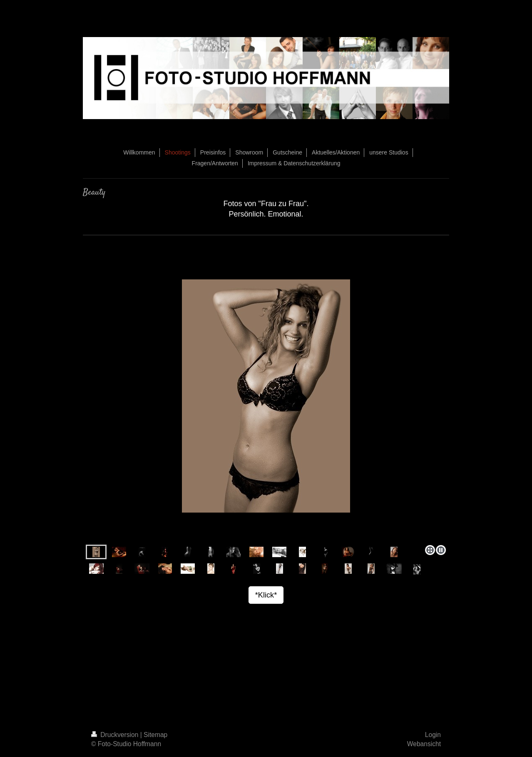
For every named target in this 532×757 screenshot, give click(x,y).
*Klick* (266, 595)
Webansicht (424, 744)
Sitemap (155, 735)
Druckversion (116, 735)
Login (433, 735)
